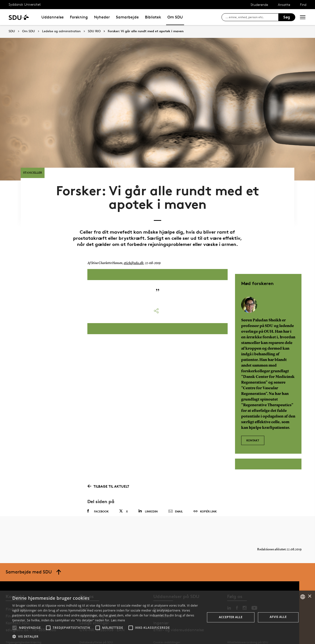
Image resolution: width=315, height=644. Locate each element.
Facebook (98, 499)
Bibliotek (153, 17)
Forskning (79, 17)
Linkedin (148, 499)
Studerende (259, 5)
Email (176, 500)
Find (303, 5)
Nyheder (102, 17)
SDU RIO (94, 31)
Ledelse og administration (61, 31)
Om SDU (175, 17)
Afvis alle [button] (278, 617)
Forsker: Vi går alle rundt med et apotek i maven (146, 31)
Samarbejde (127, 17)
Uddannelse (53, 17)
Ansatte (284, 5)
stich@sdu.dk (133, 253)
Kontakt (253, 427)
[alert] (157, 617)
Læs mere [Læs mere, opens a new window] (118, 620)
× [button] (309, 596)
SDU (12, 31)
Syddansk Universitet (25, 4)
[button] (15, 628)
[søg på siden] (252, 17)
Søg (287, 17)
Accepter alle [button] (231, 617)
